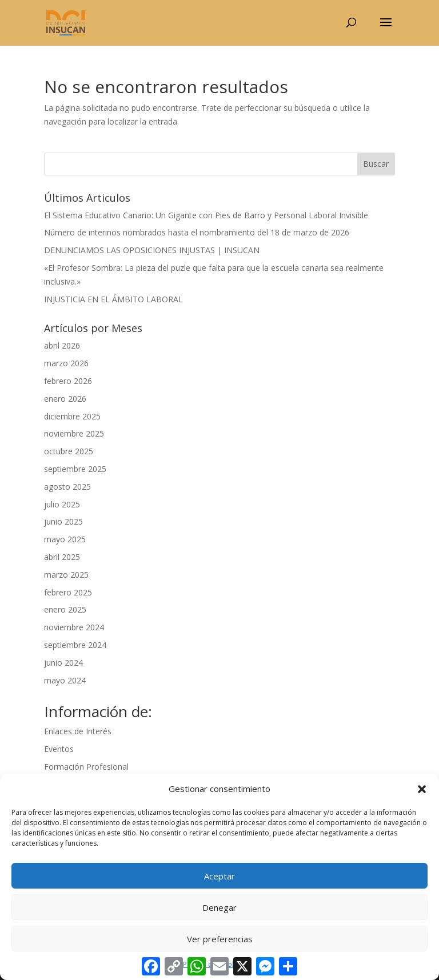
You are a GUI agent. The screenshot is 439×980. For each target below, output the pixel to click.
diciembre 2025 (72, 416)
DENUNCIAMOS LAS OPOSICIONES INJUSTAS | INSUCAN (152, 250)
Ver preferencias (220, 939)
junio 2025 (63, 521)
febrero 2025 (68, 592)
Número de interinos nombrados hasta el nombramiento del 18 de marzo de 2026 (197, 232)
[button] (422, 789)
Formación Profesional (86, 767)
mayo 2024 (65, 680)
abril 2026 (62, 345)
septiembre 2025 (75, 469)
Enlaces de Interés (78, 731)
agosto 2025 (67, 487)
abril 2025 (62, 557)
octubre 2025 (69, 451)
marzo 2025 (66, 575)
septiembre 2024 (75, 645)
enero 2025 (65, 609)
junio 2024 (63, 663)
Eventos (59, 749)
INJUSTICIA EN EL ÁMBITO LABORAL (113, 299)
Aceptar (219, 876)
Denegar (219, 907)
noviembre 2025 (74, 433)
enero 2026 (65, 399)
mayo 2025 (65, 539)
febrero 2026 (68, 381)
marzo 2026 (66, 363)
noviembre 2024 (74, 627)
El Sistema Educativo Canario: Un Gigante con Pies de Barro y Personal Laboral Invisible (206, 215)
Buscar (376, 164)
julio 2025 (62, 504)
